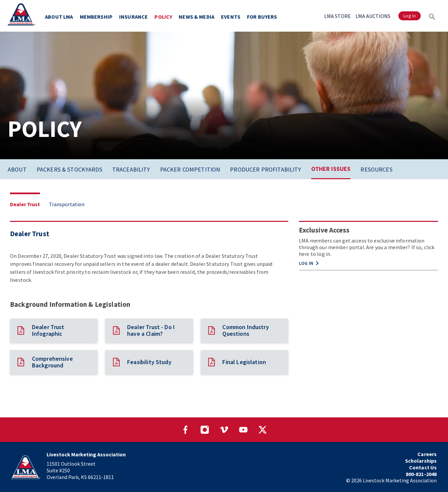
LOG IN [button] (310, 263)
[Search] (432, 16)
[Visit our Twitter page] (263, 430)
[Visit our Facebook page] (185, 430)
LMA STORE (337, 16)
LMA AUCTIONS (373, 16)
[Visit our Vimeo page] (224, 430)
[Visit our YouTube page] (243, 430)
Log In (410, 16)
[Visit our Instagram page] (205, 430)
